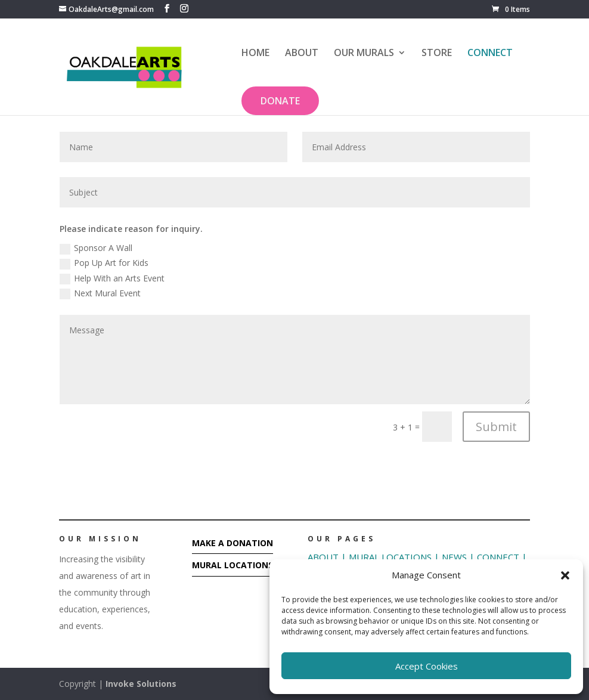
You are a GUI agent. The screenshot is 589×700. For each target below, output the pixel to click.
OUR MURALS (364, 54)
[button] (565, 575)
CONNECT (490, 54)
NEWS (453, 557)
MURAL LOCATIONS (232, 565)
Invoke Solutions (141, 684)
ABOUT (302, 54)
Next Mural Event (100, 293)
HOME (255, 54)
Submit (496, 427)
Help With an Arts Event (112, 278)
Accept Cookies (427, 666)
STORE (437, 54)
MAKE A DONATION (232, 543)
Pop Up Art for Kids (104, 263)
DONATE (280, 101)
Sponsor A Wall (96, 248)
